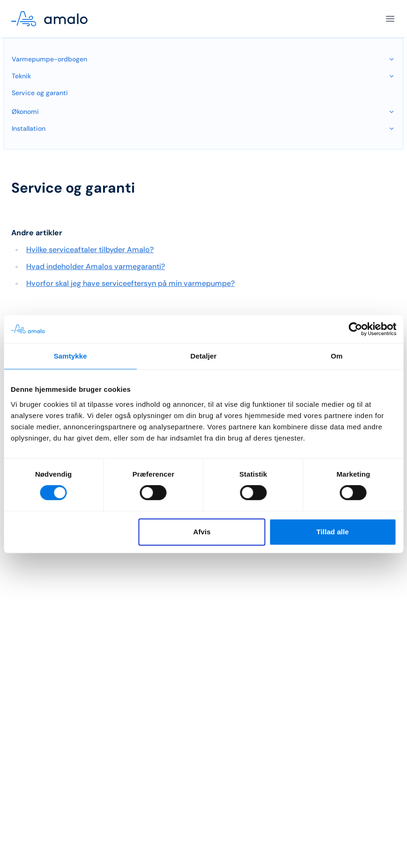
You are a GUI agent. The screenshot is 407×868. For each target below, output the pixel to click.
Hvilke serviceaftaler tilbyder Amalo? (90, 250)
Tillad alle (333, 532)
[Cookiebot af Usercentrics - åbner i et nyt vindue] (355, 329)
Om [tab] (337, 356)
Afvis (202, 532)
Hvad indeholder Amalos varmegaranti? (96, 266)
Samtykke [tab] (70, 356)
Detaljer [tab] (204, 356)
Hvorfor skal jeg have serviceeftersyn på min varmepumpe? (130, 283)
